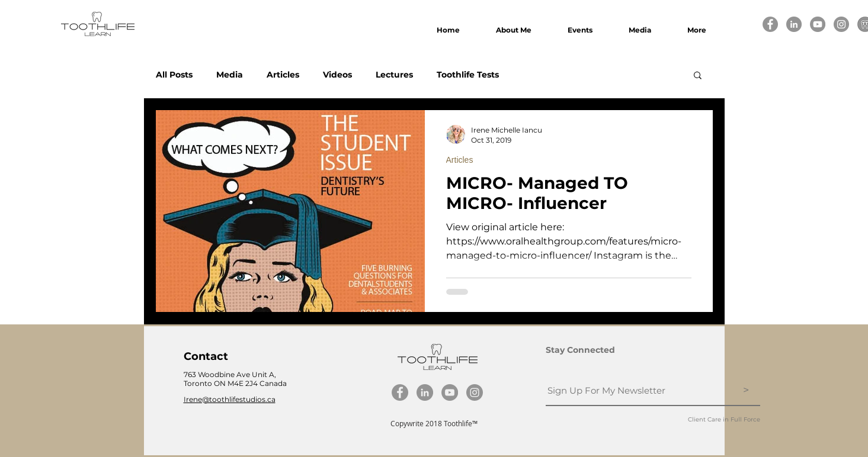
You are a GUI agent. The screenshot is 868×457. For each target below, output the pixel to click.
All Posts (174, 75)
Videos (337, 75)
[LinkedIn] (794, 24)
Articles (283, 75)
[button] (698, 76)
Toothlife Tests (468, 75)
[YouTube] (818, 24)
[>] (746, 391)
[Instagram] (841, 24)
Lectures (394, 75)
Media (230, 75)
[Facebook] (770, 24)
